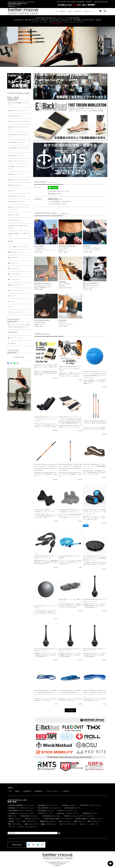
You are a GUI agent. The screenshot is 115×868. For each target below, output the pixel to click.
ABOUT (70, 11)
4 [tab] (59, 69)
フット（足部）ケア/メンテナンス (18, 247)
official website (19, 357)
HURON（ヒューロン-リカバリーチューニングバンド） (19, 208)
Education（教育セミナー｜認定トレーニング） (19, 235)
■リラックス (12, 301)
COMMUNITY (78, 11)
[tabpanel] (57, 47)
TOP (57, 11)
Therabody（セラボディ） (15, 116)
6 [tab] (64, 69)
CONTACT (87, 11)
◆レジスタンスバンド (14, 279)
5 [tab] (62, 69)
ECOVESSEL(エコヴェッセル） (17, 202)
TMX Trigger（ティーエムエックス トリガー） (19, 168)
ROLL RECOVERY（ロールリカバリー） (18, 136)
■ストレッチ (12, 296)
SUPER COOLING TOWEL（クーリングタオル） (19, 227)
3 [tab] (56, 69)
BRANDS (63, 11)
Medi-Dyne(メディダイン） (16, 185)
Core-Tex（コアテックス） (16, 220)
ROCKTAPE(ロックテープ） (16, 156)
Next (112, 47)
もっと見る (70, 710)
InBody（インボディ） (14, 215)
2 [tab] (53, 69)
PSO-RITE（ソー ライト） (16, 174)
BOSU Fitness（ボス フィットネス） (18, 121)
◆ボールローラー (13, 263)
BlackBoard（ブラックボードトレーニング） (19, 128)
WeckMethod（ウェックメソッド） (18, 111)
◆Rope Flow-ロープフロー (16, 252)
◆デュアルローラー (14, 269)
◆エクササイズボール (14, 274)
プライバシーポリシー (52, 791)
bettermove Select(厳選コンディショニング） (19, 104)
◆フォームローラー (14, 258)
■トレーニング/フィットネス (16, 290)
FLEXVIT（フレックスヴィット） (17, 161)
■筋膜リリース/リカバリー (16, 285)
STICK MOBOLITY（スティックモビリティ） (19, 149)
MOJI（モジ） (12, 191)
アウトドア (11, 307)
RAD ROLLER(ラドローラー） (17, 142)
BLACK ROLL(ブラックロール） (17, 196)
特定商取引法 (38, 791)
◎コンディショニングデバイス (17, 312)
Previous (3, 47)
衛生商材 (11, 241)
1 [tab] (51, 69)
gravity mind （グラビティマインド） (19, 180)
